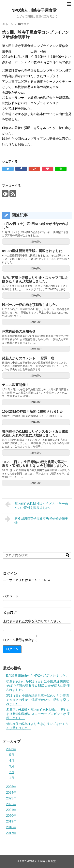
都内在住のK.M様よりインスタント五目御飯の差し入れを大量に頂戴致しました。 (35, 434)
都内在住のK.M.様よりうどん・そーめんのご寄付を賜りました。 (37, 505)
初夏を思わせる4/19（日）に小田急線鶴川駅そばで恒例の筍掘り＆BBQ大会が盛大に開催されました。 (38, 686)
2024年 (11, 793)
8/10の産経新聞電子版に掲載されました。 (34, 251)
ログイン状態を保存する (20, 640)
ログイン (12, 649)
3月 (12, 766)
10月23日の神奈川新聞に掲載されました (33, 412)
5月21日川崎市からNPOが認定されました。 (37, 676)
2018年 (11, 827)
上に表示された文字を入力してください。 (33, 621)
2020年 (11, 816)
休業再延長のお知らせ (19, 331)
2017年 (11, 833)
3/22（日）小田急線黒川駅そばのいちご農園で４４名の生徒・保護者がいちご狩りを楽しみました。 (38, 700)
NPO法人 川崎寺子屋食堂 (34, 10)
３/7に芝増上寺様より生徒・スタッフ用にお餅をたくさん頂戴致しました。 (35, 280)
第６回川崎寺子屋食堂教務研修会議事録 (37, 520)
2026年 (11, 749)
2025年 (11, 787)
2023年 (11, 798)
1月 (12, 778)
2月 (12, 772)
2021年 (11, 810)
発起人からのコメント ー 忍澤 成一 (30, 358)
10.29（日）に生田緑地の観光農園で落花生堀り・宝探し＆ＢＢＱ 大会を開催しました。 (36, 464)
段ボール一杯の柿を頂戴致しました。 (30, 305)
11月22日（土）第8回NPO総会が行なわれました (35, 226)
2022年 (11, 804)
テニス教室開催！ (15, 385)
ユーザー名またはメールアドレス (27, 580)
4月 (12, 761)
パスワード (11, 596)
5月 (12, 755)
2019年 (11, 821)
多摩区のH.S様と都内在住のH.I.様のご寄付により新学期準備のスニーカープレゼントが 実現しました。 (38, 714)
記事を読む (36, 241)
